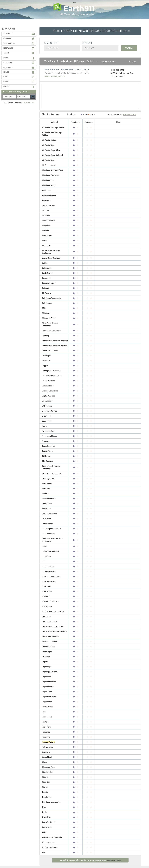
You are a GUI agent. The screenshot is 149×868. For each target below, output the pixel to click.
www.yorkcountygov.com (55, 76)
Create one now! (28, 102)
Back (135, 61)
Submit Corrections (130, 115)
